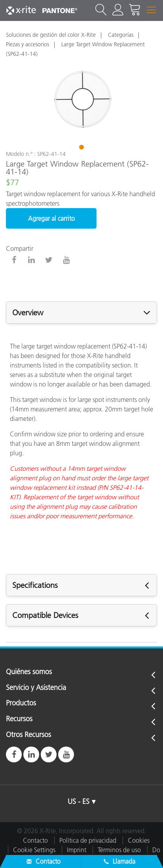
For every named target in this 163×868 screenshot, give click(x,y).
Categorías (121, 35)
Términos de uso (119, 850)
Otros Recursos (28, 735)
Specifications (35, 585)
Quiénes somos (29, 672)
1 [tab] (82, 148)
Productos (21, 703)
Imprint (77, 850)
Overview (28, 313)
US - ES (79, 802)
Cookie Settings (34, 850)
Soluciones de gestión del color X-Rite (51, 35)
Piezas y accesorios (27, 44)
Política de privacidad (88, 840)
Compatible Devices (45, 615)
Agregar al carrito (51, 218)
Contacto (35, 840)
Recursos (19, 719)
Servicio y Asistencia (36, 688)
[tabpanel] (81, 99)
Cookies (139, 840)
